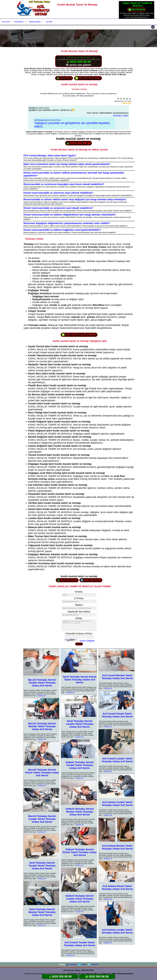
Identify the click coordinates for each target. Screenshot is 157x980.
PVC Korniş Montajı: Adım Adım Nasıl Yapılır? (50, 156)
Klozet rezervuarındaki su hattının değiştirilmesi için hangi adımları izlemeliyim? (70, 215)
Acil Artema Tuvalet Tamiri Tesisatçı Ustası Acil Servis (117, 804)
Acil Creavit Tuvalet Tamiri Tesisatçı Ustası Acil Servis (80, 944)
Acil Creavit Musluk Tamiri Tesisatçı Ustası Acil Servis (117, 677)
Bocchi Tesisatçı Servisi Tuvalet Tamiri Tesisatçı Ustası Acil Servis (42, 683)
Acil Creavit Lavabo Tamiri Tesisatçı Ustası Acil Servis (117, 760)
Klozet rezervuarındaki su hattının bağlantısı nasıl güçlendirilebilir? (62, 230)
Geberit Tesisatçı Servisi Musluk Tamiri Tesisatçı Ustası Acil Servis (80, 812)
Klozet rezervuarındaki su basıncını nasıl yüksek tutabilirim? (58, 193)
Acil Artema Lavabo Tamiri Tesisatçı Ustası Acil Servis (117, 931)
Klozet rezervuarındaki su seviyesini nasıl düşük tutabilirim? (58, 208)
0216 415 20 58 (67, 580)
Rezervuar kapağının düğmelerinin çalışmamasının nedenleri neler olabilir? (67, 223)
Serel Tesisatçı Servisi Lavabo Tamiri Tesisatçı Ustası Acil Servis (80, 724)
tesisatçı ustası (121, 115)
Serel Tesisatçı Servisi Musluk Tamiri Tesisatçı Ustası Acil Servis (42, 912)
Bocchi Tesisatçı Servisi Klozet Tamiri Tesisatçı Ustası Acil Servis (42, 773)
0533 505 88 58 (137, 10)
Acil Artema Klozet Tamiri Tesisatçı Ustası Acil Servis (117, 888)
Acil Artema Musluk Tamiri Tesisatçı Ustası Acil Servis (117, 847)
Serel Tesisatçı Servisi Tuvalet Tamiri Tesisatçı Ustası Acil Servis (42, 866)
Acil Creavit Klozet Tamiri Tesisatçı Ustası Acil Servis (117, 715)
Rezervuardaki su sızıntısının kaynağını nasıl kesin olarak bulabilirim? (64, 184)
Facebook (71, 965)
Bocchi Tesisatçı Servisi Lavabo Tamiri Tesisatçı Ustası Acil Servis (42, 819)
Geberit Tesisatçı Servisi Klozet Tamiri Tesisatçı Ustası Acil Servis (80, 852)
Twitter (82, 965)
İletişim (49, 22)
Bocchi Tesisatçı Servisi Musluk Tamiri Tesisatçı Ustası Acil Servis (42, 726)
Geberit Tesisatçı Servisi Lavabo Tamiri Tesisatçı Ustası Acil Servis (80, 899)
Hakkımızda (19, 22)
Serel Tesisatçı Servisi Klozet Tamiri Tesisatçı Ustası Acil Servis (80, 680)
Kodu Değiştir (87, 641)
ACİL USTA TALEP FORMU (88, 78)
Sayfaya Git (42, 696)
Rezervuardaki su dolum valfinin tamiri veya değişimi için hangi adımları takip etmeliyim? (75, 199)
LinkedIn (93, 965)
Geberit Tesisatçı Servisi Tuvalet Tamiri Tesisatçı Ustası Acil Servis (80, 765)
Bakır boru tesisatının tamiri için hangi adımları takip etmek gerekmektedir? (67, 164)
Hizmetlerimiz (35, 22)
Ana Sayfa (6, 22)
